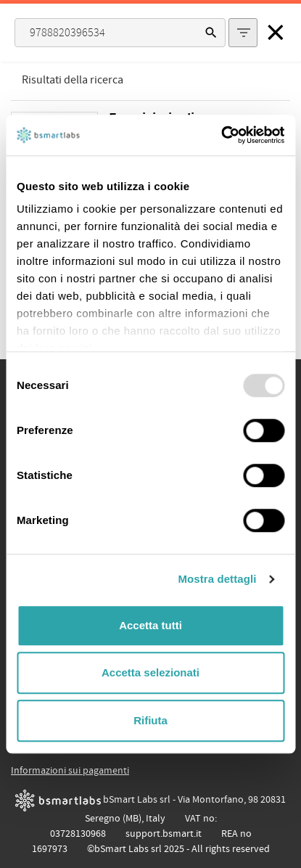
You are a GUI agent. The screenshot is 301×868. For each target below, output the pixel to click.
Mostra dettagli (217, 579)
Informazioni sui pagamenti (70, 771)
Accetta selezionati (150, 672)
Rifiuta (150, 720)
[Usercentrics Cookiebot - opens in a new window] (221, 135)
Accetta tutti (150, 625)
